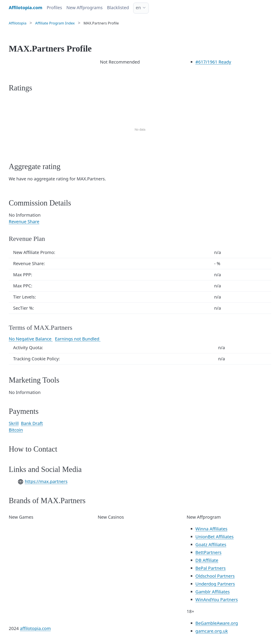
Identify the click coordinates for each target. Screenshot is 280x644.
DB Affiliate (207, 560)
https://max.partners (46, 481)
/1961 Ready (213, 62)
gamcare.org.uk (212, 631)
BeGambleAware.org (217, 623)
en (138, 8)
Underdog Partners (215, 584)
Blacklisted (118, 8)
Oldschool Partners (215, 576)
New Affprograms (85, 8)
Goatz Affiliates (211, 545)
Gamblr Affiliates (213, 592)
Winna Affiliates (211, 529)
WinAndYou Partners (217, 600)
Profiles (54, 8)
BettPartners (208, 552)
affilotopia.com (35, 628)
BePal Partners (210, 568)
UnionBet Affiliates (214, 537)
